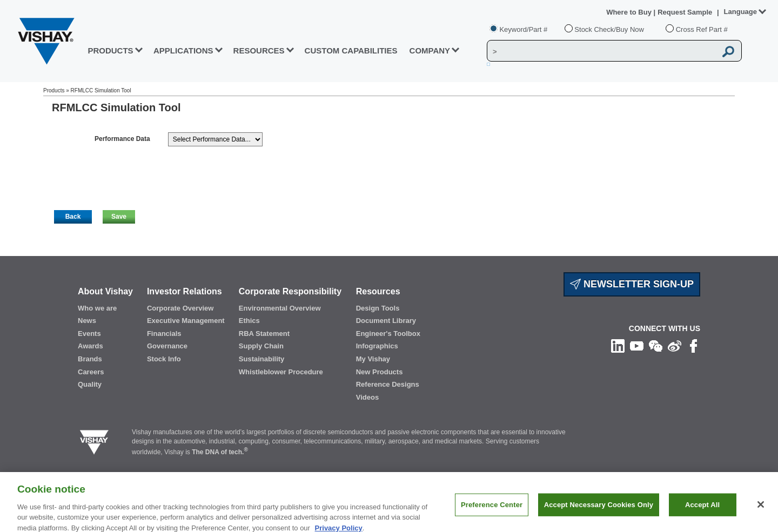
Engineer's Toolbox (388, 334)
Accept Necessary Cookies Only (599, 511)
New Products (380, 372)
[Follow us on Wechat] (656, 345)
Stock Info (164, 359)
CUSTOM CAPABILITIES (351, 50)
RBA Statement (264, 334)
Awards (90, 346)
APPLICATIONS (183, 50)
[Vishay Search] (602, 51)
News (87, 321)
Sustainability (262, 359)
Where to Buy (630, 12)
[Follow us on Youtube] (637, 345)
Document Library (386, 321)
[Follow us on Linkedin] (618, 345)
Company (430, 50)
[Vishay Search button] (728, 51)
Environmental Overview (280, 308)
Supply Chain (261, 346)
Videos (367, 397)
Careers (91, 372)
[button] (73, 217)
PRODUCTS (110, 50)
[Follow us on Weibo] (675, 345)
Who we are (97, 308)
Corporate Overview (180, 308)
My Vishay (373, 359)
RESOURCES (259, 50)
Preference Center (492, 511)
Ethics (249, 321)
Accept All (702, 511)
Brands (90, 359)
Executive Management (186, 321)
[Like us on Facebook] (693, 345)
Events (89, 334)
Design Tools (378, 308)
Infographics (377, 346)
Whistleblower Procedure (281, 372)
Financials (164, 334)
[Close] (761, 511)
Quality (90, 384)
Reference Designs (388, 384)
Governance (167, 346)
